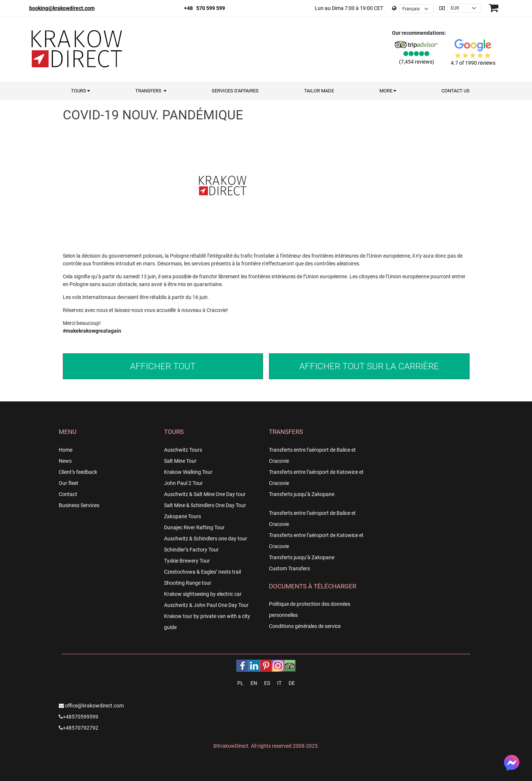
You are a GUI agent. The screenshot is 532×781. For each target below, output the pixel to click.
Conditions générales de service (305, 626)
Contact (68, 494)
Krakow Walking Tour (188, 472)
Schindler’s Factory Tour (191, 550)
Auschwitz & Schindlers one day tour (206, 539)
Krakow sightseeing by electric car (203, 594)
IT (279, 683)
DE (292, 683)
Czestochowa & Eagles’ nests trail (202, 572)
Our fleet (69, 483)
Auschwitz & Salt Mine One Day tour (205, 494)
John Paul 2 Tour (183, 483)
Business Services (79, 505)
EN (254, 683)
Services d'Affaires (235, 91)
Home (66, 450)
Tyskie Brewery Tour (187, 561)
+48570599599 (79, 717)
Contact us (456, 91)
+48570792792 (79, 728)
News (65, 461)
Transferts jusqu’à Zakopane (302, 494)
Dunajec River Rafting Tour (194, 527)
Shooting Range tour (188, 583)
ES (267, 683)
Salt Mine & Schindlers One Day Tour (205, 505)
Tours (80, 91)
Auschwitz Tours (183, 450)
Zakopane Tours (183, 516)
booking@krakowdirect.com (62, 8)
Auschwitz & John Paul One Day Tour (206, 605)
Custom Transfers (289, 568)
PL (240, 683)
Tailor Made (319, 91)
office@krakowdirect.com (91, 706)
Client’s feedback (78, 472)
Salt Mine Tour (180, 461)
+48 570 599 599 (204, 8)
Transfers (151, 91)
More (388, 91)
